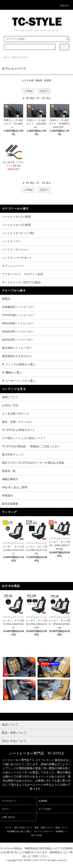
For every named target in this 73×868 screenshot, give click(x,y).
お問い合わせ (8, 817)
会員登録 (43, 801)
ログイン (6, 809)
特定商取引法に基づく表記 (19, 831)
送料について (10, 397)
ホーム (7, 57)
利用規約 (7, 495)
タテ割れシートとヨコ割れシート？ (24, 438)
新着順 (47, 80)
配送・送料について (44, 827)
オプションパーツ (20, 57)
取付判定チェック (13, 454)
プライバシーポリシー (43, 831)
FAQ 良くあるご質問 (15, 487)
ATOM (39, 835)
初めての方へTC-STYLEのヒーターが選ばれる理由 (33, 463)
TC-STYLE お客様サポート (18, 430)
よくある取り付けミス (16, 414)
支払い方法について (23, 827)
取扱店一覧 (9, 471)
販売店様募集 (10, 504)
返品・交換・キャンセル (17, 422)
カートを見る (45, 809)
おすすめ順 (28, 80)
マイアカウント (9, 801)
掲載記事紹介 (10, 479)
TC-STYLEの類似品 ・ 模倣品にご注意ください (31, 446)
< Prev (29, 91)
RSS (33, 835)
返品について (61, 827)
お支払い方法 (10, 405)
